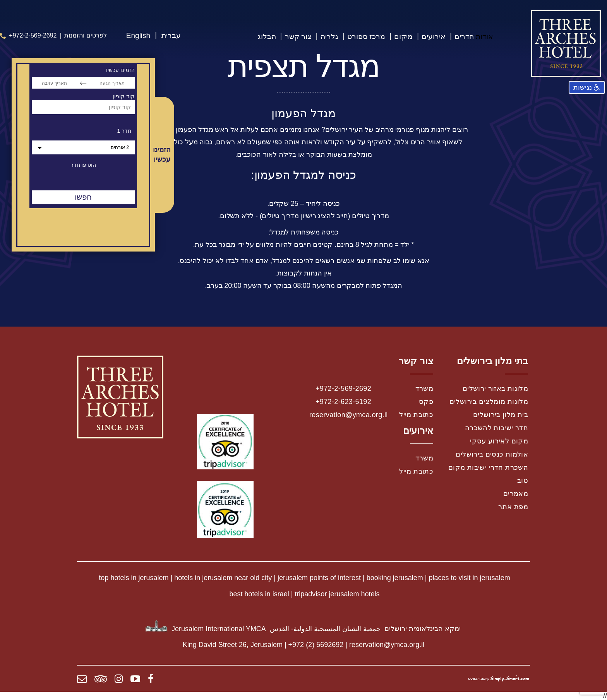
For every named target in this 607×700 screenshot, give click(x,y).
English (138, 35)
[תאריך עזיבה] (54, 83)
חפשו (83, 197)
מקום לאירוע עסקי (499, 441)
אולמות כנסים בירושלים (492, 454)
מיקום (403, 37)
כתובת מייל (416, 415)
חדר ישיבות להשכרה (496, 428)
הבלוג (267, 37)
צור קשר (298, 37)
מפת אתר (513, 507)
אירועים (434, 37)
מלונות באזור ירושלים (495, 389)
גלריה (329, 37)
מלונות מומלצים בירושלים (489, 402)
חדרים (464, 37)
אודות (484, 37)
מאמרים (516, 494)
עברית (171, 35)
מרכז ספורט (366, 37)
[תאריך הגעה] (112, 83)
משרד (424, 389)
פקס (426, 402)
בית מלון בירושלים (501, 415)
